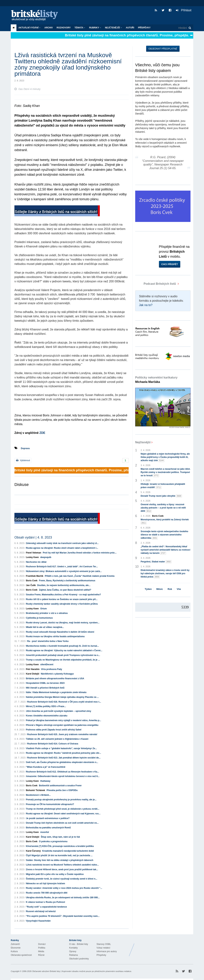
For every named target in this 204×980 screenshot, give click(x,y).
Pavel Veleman (33, 553)
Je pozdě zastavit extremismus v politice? (48, 818)
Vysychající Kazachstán (38, 921)
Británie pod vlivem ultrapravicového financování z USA (55, 679)
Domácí (42, 944)
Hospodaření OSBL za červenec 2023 (45, 683)
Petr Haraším (33, 669)
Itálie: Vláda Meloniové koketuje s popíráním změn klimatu (56, 692)
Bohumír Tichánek (35, 790)
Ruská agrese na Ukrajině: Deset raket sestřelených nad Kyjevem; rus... (63, 814)
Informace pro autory (107, 951)
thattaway (45, 781)
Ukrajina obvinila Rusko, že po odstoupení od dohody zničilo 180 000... (63, 898)
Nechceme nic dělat (36, 562)
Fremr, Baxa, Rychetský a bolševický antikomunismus (67, 581)
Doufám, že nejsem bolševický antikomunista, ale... (64, 585)
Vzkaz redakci (103, 948)
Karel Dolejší (33, 674)
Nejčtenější (113, 28)
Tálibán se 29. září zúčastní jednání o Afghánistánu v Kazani (57, 739)
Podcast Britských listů (156, 284)
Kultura (14, 951)
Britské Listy (164, 947)
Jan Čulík (31, 585)
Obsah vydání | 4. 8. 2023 (33, 537)
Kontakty (73, 948)
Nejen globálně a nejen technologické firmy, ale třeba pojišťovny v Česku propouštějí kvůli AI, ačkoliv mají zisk (165, 457)
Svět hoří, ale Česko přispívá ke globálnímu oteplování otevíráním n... (62, 762)
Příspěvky (144, 28)
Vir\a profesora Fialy (52, 669)
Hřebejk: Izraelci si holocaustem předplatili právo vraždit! (163, 486)
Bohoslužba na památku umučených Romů (48, 828)
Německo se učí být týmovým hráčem (45, 884)
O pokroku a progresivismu (53, 841)
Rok (170, 589)
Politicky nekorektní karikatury (156, 380)
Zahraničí (15, 944)
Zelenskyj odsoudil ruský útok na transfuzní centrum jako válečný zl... (62, 543)
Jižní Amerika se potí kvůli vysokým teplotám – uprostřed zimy (58, 711)
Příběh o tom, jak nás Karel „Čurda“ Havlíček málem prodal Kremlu (80, 576)
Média (41, 951)
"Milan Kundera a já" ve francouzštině (46, 767)
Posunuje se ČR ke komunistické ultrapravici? (50, 804)
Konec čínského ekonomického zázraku (47, 716)
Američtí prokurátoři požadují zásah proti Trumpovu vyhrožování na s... (63, 655)
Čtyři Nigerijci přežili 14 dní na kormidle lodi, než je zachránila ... (59, 855)
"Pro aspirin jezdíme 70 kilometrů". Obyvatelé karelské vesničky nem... (63, 916)
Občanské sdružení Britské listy (46, 971)
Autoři (130, 28)
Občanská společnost (21, 955)
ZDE (42, 433)
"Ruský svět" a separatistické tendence (46, 907)
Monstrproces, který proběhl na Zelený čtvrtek (165, 521)
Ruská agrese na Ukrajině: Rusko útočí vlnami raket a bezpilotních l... (62, 548)
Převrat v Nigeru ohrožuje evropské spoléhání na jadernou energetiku (62, 725)
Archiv (49, 28)
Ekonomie (16, 948)
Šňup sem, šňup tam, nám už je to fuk (60, 837)
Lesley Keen (32, 557)
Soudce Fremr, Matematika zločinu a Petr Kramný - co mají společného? (63, 595)
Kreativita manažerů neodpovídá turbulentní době (68, 851)
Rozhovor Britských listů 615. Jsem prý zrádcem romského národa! (62, 734)
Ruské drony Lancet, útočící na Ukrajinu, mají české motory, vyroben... (63, 623)
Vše (179, 589)
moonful (45, 832)
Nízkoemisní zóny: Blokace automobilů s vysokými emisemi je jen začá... (64, 571)
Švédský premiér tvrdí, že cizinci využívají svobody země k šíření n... (61, 879)
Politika (42, 948)
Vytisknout (23, 460)
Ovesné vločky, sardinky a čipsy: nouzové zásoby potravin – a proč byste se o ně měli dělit (163, 508)
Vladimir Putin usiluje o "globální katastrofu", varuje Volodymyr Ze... (61, 748)
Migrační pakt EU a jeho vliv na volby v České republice (55, 874)
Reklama (73, 955)
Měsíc (160, 589)
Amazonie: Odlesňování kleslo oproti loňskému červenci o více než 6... (63, 776)
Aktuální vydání (29, 28)
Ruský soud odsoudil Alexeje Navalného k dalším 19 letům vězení (60, 632)
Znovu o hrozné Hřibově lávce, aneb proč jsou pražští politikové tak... (62, 869)
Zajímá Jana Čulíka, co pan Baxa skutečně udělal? (65, 590)
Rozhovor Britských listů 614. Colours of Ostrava (53, 744)
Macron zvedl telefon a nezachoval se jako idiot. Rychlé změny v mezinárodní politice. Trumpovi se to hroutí (166, 472)
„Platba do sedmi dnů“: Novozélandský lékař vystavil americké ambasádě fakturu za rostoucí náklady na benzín (165, 550)
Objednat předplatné (163, 49)
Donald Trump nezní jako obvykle (161, 496)
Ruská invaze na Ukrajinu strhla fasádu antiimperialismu (55, 636)
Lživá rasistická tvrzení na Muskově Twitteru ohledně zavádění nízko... (62, 865)
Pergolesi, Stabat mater (156, 562)
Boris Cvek (32, 581)
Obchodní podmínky (79, 959)
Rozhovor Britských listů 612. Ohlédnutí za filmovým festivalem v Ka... (62, 772)
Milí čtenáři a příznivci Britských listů (45, 688)
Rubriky (95, 28)
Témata (80, 28)
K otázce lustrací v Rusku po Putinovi (45, 902)
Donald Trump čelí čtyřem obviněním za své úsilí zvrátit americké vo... (62, 823)
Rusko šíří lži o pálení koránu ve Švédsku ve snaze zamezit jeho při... (62, 599)
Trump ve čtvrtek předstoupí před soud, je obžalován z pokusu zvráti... (62, 809)
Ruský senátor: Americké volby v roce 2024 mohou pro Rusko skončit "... (64, 888)
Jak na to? (146, 305)
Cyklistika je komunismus (39, 618)
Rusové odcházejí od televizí (41, 911)
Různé (41, 955)
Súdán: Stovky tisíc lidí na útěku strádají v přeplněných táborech (60, 860)
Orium (44, 609)
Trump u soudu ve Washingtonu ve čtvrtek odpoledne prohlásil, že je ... (63, 660)
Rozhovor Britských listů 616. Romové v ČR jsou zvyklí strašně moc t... (64, 702)
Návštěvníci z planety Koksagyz (57, 674)
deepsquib (46, 557)
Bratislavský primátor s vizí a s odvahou (47, 613)
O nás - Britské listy (79, 944)
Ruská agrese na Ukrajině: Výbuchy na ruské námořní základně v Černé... (64, 650)
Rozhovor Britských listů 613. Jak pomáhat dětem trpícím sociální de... (64, 758)
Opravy (73, 951)
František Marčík (35, 576)
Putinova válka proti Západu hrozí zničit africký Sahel (54, 730)
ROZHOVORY (64, 28)
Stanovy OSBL (104, 944)
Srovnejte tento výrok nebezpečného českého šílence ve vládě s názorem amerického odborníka (164, 535)
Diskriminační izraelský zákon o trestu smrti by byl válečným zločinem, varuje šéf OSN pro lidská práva (165, 574)
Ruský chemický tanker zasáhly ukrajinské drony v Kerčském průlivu (62, 604)
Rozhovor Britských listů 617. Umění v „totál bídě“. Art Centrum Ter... (62, 567)
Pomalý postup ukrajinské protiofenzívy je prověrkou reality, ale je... (61, 800)
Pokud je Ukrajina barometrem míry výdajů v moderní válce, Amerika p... (63, 720)
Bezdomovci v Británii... (38, 795)
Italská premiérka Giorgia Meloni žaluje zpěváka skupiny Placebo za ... (62, 697)
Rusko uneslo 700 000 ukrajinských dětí (47, 893)
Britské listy (36, 16)
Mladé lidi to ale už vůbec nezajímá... (45, 627)
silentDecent (47, 664)
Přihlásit (184, 10)
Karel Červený (33, 851)
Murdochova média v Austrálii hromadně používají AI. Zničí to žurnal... (62, 646)
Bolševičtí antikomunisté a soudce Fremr (60, 786)
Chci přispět (170, 264)
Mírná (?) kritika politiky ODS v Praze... (46, 706)
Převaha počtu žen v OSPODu (62, 790)
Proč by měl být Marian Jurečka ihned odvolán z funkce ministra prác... (80, 553)
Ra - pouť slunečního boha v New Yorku (48, 641)
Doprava (25, 448)
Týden (148, 589)
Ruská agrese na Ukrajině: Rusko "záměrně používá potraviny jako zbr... (63, 753)
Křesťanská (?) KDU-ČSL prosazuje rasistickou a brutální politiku (60, 846)
